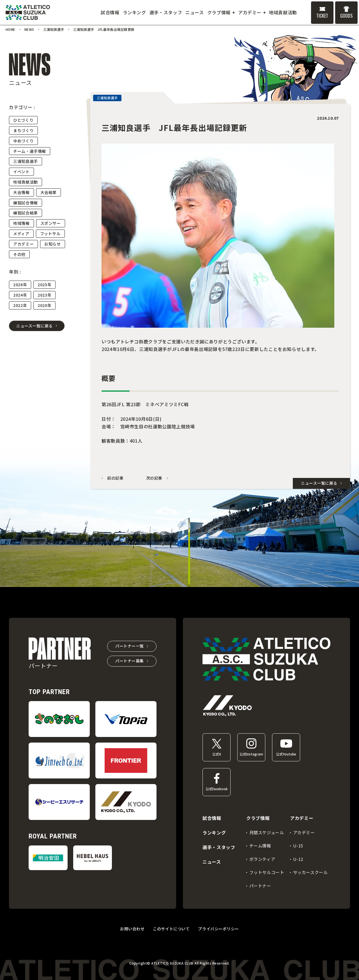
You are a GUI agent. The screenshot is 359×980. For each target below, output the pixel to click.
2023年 (44, 295)
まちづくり (23, 130)
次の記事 (154, 478)
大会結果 (49, 192)
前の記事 (115, 478)
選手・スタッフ (219, 847)
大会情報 (21, 192)
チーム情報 (260, 846)
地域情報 (21, 223)
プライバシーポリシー (218, 929)
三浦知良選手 (26, 161)
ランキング (214, 833)
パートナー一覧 (130, 646)
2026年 (20, 285)
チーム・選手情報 (30, 151)
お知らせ (53, 244)
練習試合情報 (26, 203)
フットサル (50, 234)
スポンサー (51, 223)
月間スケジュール (267, 832)
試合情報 (212, 818)
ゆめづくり (23, 141)
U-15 (298, 846)
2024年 (20, 295)
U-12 (298, 859)
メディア (21, 234)
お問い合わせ (132, 929)
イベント (21, 172)
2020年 (44, 305)
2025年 (44, 285)
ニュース (212, 862)
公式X (217, 754)
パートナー (260, 886)
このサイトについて (171, 929)
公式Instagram (251, 754)
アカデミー (23, 244)
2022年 (20, 305)
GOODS (346, 16)
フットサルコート (267, 872)
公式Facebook (217, 789)
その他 (19, 254)
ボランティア (262, 859)
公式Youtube (286, 754)
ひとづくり (23, 120)
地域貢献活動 (26, 182)
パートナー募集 (130, 661)
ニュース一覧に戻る (34, 326)
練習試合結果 (26, 213)
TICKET (322, 16)
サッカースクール (310, 872)
